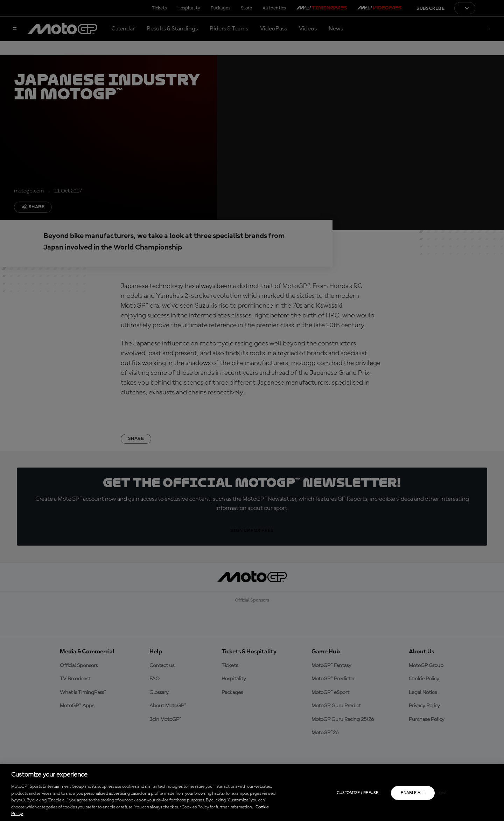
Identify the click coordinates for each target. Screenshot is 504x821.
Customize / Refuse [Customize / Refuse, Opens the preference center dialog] (358, 793)
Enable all (413, 793)
